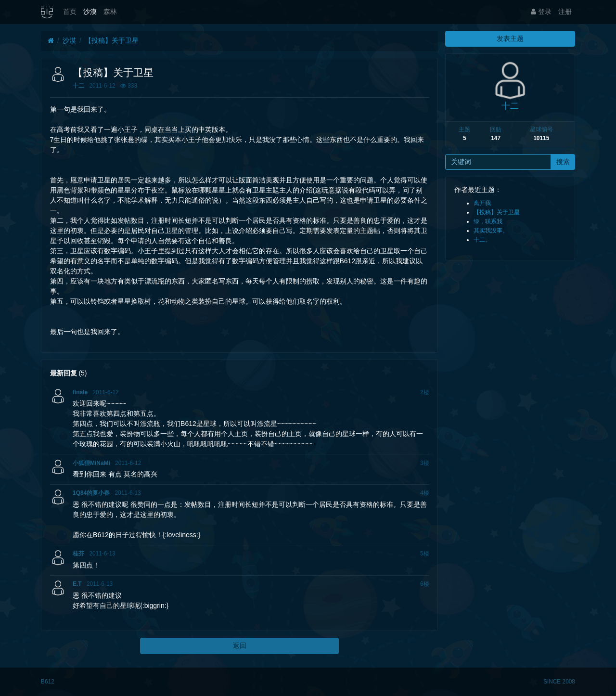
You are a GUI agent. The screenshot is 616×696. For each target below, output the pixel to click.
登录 (541, 12)
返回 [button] (240, 645)
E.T (77, 584)
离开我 (482, 203)
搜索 (563, 162)
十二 (78, 86)
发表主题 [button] (510, 39)
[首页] (51, 41)
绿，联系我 (488, 221)
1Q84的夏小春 (91, 493)
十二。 (482, 240)
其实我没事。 (491, 231)
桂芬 (78, 554)
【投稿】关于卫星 (112, 40)
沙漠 (90, 12)
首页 (70, 12)
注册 (565, 12)
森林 (110, 12)
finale (80, 392)
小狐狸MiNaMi (91, 463)
